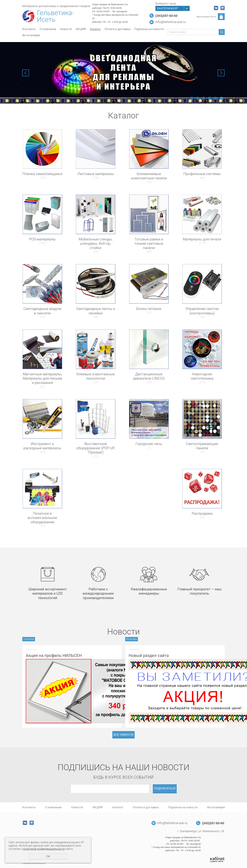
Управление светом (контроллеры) (202, 311)
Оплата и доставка (117, 29)
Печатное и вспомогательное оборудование (42, 518)
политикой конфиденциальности (44, 849)
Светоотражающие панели (202, 446)
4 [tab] (210, 98)
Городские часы (149, 444)
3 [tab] (204, 98)
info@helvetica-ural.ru (171, 22)
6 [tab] (222, 98)
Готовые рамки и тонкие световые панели (149, 244)
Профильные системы (202, 174)
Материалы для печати (202, 239)
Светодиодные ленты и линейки (96, 311)
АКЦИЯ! (81, 29)
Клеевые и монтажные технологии (96, 376)
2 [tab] (198, 98)
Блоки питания (149, 309)
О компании (48, 29)
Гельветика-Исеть (55, 16)
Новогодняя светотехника (202, 376)
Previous (26, 73)
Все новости (123, 735)
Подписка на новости (149, 29)
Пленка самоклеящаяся (42, 174)
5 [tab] (216, 98)
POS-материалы (42, 239)
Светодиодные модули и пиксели (42, 311)
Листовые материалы (96, 174)
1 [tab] (192, 98)
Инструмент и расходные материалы (42, 446)
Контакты (29, 29)
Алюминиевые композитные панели (149, 176)
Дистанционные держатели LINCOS (149, 376)
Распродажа (202, 513)
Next (221, 73)
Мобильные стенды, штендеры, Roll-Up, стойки (96, 244)
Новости (66, 29)
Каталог (95, 29)
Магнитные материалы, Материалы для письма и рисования (42, 378)
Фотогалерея (31, 35)
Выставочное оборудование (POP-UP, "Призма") (96, 448)
